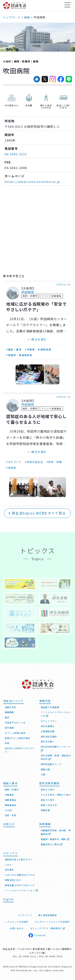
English (8, 899)
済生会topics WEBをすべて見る (37, 513)
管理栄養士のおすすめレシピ (20, 885)
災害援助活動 (48, 731)
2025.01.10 (63, 397)
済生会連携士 (48, 726)
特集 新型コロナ (13, 880)
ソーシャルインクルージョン (22, 890)
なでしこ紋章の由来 (15, 733)
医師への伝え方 (49, 805)
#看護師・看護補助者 (19, 355)
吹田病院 (28, 292)
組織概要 (9, 712)
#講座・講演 (14, 349)
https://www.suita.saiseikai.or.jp (32, 182)
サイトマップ (25, 915)
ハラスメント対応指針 (17, 922)
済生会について (13, 701)
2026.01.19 (63, 284)
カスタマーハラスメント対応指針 (52, 922)
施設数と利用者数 (50, 707)
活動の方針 (11, 707)
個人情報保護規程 (48, 915)
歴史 (7, 717)
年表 (7, 743)
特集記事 (45, 810)
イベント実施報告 (51, 296)
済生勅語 (9, 728)
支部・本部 (11, 815)
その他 (8, 810)
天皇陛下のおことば (15, 723)
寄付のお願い (48, 741)
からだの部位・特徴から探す (56, 795)
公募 (43, 774)
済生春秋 (9, 870)
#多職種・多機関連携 (38, 349)
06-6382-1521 (16, 154)
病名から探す (48, 800)
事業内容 (45, 701)
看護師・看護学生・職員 (55, 839)
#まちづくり (14, 462)
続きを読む (39, 339)
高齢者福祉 (11, 800)
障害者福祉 (11, 805)
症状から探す (48, 790)
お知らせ (9, 824)
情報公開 (45, 769)
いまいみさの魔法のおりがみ (20, 875)
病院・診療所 (22, 61)
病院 (36, 61)
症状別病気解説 (49, 783)
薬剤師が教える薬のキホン (19, 859)
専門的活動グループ (51, 764)
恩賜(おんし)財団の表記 (17, 738)
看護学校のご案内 (52, 844)
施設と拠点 (10, 783)
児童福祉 (9, 795)
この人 (8, 865)
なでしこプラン (49, 721)
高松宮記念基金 (49, 736)
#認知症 (11, 468)
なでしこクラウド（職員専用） (48, 928)
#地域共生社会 (34, 462)
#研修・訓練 (54, 462)
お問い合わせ (17, 928)
